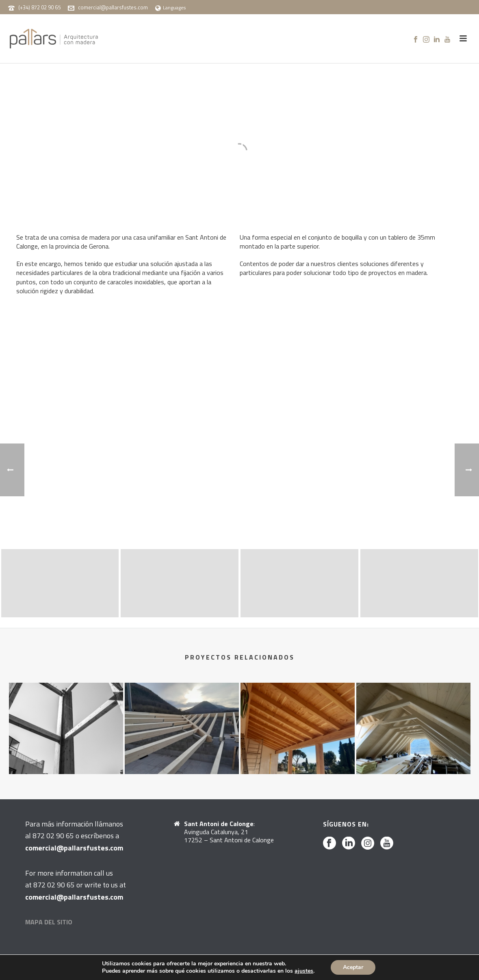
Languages (170, 8)
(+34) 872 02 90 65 (39, 7)
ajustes (304, 971)
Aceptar (353, 967)
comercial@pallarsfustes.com (113, 7)
